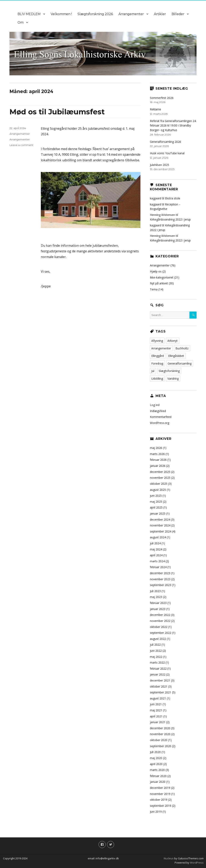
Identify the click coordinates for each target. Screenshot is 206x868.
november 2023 (160, 579)
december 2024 (160, 519)
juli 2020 (155, 752)
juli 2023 (155, 591)
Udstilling (157, 379)
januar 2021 (158, 722)
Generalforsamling (180, 363)
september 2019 (161, 806)
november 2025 (160, 478)
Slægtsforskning (169, 371)
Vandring (173, 379)
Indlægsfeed (158, 411)
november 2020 (160, 734)
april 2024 (156, 555)
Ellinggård (158, 356)
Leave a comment (21, 145)
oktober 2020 (159, 740)
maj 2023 (156, 597)
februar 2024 (158, 567)
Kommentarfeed (161, 417)
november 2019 (160, 794)
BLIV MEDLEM (29, 14)
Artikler (160, 14)
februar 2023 (158, 603)
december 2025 (160, 472)
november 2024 (160, 525)
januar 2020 (158, 782)
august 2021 (158, 698)
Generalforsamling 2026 (165, 142)
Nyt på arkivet (159, 283)
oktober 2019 (159, 800)
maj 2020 (156, 758)
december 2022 (160, 615)
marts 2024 (157, 561)
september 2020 (161, 746)
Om (21, 22)
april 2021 (156, 716)
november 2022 (160, 621)
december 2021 (160, 680)
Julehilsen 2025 (160, 165)
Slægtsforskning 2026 (95, 14)
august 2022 (158, 639)
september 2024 (161, 531)
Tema (154, 289)
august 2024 (158, 537)
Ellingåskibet (176, 356)
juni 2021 (156, 704)
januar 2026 (158, 466)
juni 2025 (156, 496)
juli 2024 (155, 543)
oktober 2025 (159, 484)
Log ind (155, 405)
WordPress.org (160, 423)
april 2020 (156, 764)
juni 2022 (156, 651)
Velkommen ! (61, 14)
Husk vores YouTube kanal (167, 153)
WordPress (196, 863)
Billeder (178, 14)
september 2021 (161, 692)
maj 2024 (156, 549)
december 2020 (160, 728)
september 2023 (161, 585)
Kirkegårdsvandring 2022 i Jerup (170, 219)
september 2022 (161, 633)
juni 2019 (156, 812)
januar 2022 (158, 674)
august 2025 (158, 490)
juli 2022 (155, 645)
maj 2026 (156, 448)
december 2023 (160, 573)
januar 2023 (158, 609)
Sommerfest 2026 (162, 98)
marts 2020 (157, 770)
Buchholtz (182, 348)
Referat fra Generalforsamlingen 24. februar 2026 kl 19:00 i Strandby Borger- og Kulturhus (173, 125)
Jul (153, 371)
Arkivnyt (173, 341)
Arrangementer (131, 14)
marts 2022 (157, 662)
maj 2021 (156, 710)
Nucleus (169, 858)
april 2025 (156, 507)
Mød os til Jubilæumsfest (57, 112)
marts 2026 (157, 454)
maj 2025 (156, 502)
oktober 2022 (159, 627)
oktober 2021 (159, 686)
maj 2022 (156, 657)
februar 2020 (158, 776)
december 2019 (160, 788)
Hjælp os (156, 271)
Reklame (156, 109)
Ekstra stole (173, 198)
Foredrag (157, 363)
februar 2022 (158, 669)
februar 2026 (158, 460)
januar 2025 (158, 513)
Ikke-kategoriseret (162, 277)
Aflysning (157, 341)
